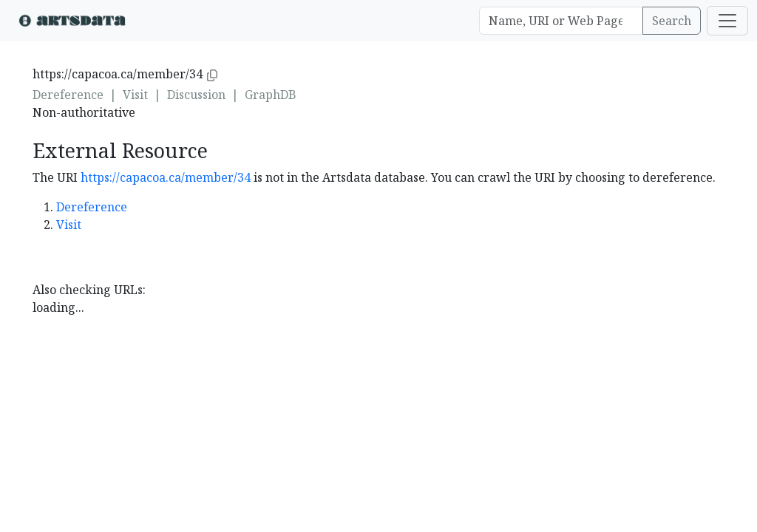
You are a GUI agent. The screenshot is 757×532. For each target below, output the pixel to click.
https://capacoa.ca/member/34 (166, 177)
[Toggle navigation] (727, 21)
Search (672, 21)
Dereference (68, 95)
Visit (135, 95)
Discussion (196, 95)
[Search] (561, 21)
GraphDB (271, 95)
